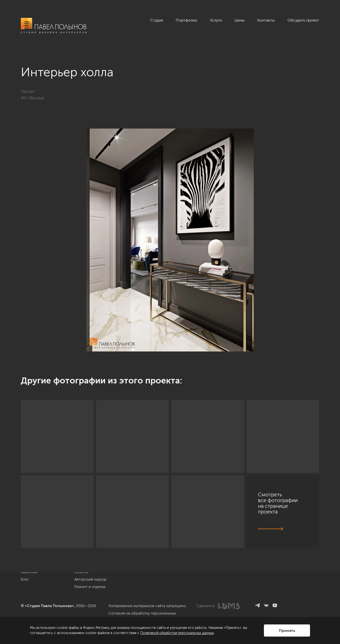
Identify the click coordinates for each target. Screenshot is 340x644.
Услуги (216, 20)
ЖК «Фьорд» (33, 98)
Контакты (266, 20)
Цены (240, 20)
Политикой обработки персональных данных (177, 633)
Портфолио (186, 20)
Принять (287, 631)
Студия (157, 20)
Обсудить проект (303, 20)
